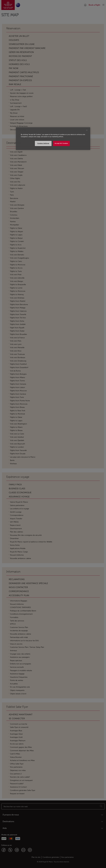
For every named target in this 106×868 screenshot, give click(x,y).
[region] (53, 139)
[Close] (87, 130)
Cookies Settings (43, 143)
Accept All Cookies (61, 143)
